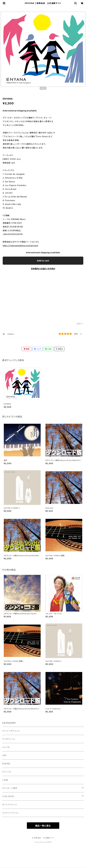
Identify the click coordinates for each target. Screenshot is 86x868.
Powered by (43, 842)
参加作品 (6, 764)
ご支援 (5, 780)
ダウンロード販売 (10, 788)
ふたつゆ (6, 747)
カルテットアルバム (10, 813)
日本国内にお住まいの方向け (43, 269)
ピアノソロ (7, 772)
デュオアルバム (9, 739)
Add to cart (43, 261)
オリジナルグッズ (9, 805)
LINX (4, 755)
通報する (80, 324)
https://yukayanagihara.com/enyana (20, 246)
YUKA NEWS (8, 796)
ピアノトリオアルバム (11, 731)
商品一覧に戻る (43, 826)
